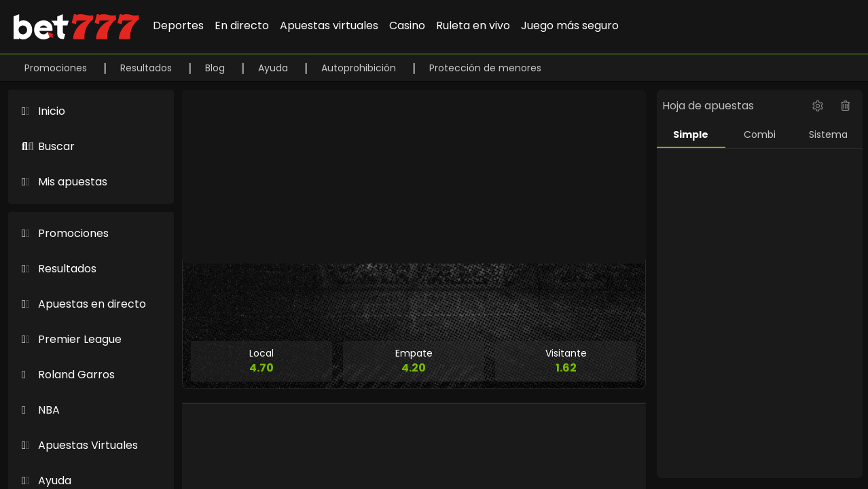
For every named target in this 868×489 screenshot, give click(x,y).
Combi (760, 134)
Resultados (147, 68)
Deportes (178, 25)
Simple (691, 134)
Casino (407, 25)
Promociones (57, 68)
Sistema (828, 134)
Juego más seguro (570, 25)
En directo (242, 25)
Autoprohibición (360, 68)
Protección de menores (485, 68)
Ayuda (274, 68)
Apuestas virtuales (329, 25)
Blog (216, 68)
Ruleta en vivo (473, 25)
